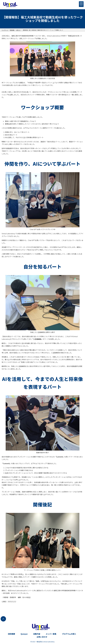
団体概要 (12, 634)
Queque (24, 634)
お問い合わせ (42, 637)
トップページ (5, 30)
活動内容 (37, 634)
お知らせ (18, 30)
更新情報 (12, 30)
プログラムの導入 (69, 634)
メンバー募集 (51, 634)
